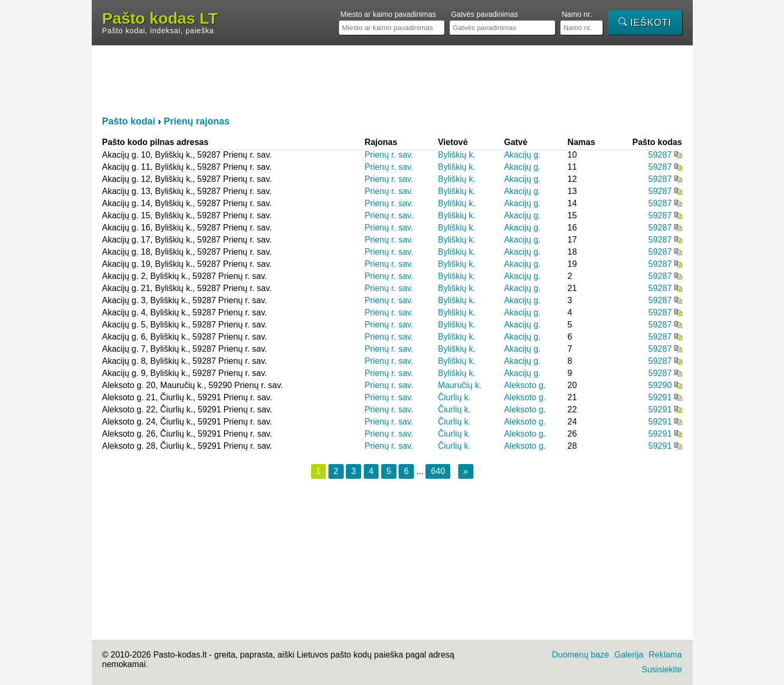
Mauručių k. (459, 385)
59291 (660, 397)
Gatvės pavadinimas (484, 14)
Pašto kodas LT (160, 18)
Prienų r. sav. (389, 155)
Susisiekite (662, 669)
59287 (660, 155)
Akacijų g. (522, 155)
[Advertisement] (392, 80)
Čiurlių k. (454, 397)
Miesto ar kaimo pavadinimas (388, 14)
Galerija (629, 655)
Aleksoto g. (525, 385)
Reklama (665, 655)
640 (438, 471)
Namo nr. (577, 14)
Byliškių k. (456, 155)
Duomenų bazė (581, 655)
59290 (660, 385)
